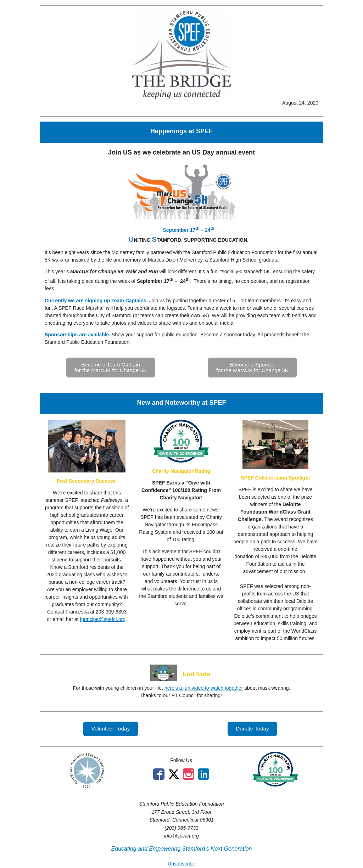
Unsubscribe (181, 864)
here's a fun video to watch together (204, 688)
